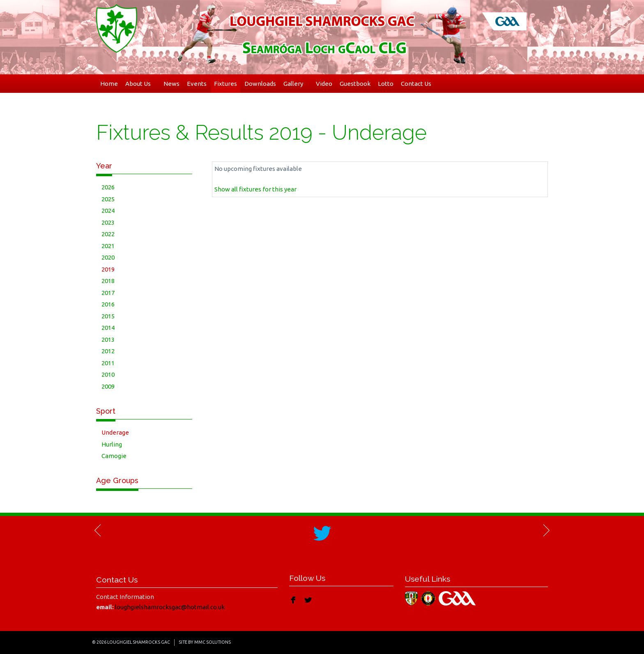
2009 (108, 386)
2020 (108, 257)
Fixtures (225, 84)
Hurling (112, 444)
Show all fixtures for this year (255, 189)
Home (109, 84)
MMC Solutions (213, 642)
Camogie (114, 456)
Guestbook (355, 84)
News (171, 84)
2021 (108, 246)
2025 (108, 199)
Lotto (386, 84)
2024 (108, 211)
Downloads (260, 84)
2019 (108, 269)
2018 (108, 281)
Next (546, 530)
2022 (108, 234)
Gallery (296, 84)
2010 (108, 374)
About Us (141, 84)
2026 (108, 187)
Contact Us (416, 84)
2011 (108, 363)
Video (324, 84)
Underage (115, 432)
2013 (108, 340)
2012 (108, 351)
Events (197, 84)
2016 (108, 304)
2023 (108, 222)
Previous (98, 530)
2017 (108, 293)
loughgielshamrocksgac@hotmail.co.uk (170, 607)
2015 (108, 316)
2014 (108, 328)
